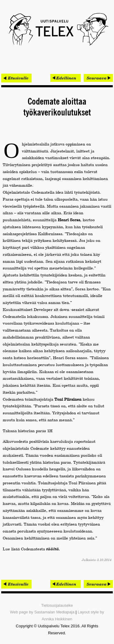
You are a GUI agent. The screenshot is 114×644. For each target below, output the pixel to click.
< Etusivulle (16, 78)
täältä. (53, 549)
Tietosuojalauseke (57, 605)
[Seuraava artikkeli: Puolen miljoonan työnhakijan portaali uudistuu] (98, 78)
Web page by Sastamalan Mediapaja (42, 612)
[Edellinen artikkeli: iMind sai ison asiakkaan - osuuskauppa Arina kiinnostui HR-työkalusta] (65, 78)
